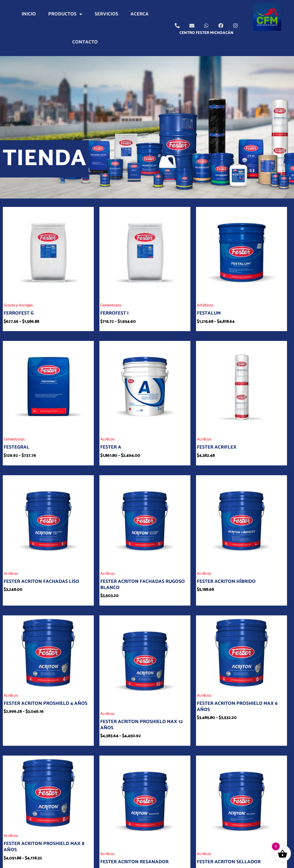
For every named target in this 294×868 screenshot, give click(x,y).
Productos (65, 14)
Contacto (85, 42)
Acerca (140, 14)
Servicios (106, 14)
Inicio (29, 14)
